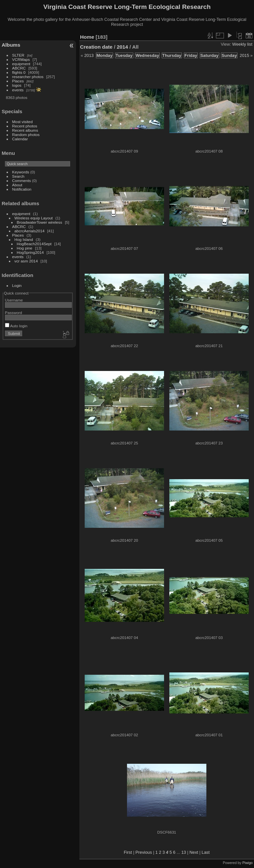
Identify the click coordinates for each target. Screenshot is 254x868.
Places (18, 81)
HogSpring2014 (30, 252)
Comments (22, 181)
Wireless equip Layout (34, 218)
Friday (191, 55)
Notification (22, 189)
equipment (21, 64)
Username (14, 300)
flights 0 (19, 72)
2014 (122, 47)
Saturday (210, 55)
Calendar (20, 139)
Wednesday (147, 55)
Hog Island (24, 239)
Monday (105, 55)
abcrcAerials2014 (30, 231)
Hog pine (25, 248)
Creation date (96, 47)
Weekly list (242, 44)
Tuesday (124, 55)
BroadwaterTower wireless (40, 222)
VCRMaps (21, 59)
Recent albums (25, 130)
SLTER (18, 55)
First (128, 852)
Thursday (172, 55)
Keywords (21, 172)
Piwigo (248, 863)
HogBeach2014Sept (34, 244)
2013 (89, 55)
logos (17, 85)
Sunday (229, 55)
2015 (244, 55)
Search (18, 176)
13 (184, 852)
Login (17, 285)
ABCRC (19, 68)
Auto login (16, 326)
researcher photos (28, 77)
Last (206, 852)
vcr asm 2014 (26, 261)
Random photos (26, 135)
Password (14, 313)
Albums (11, 45)
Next (194, 852)
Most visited (22, 122)
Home (87, 37)
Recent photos (25, 126)
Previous (144, 852)
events (18, 90)
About (17, 185)
